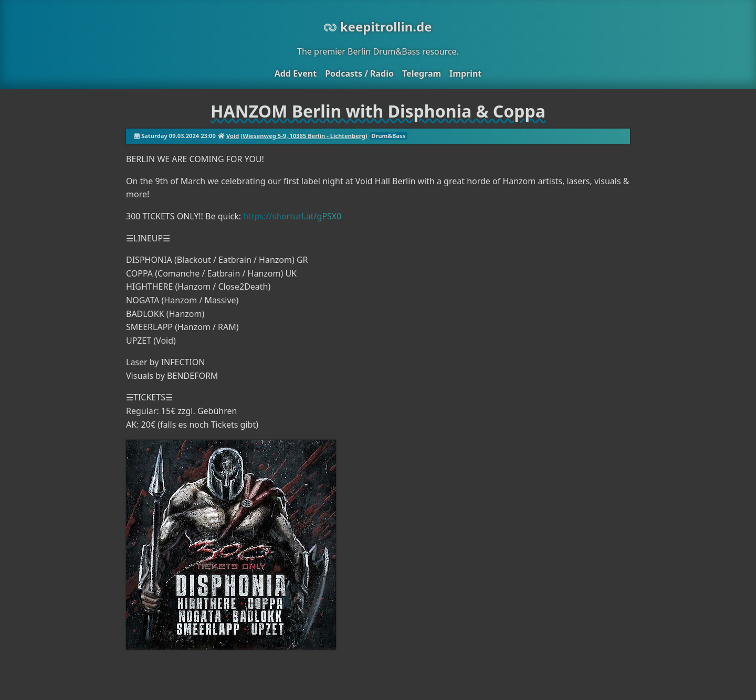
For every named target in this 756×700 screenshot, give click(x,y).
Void (233, 136)
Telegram (422, 73)
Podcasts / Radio (359, 73)
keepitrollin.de (378, 26)
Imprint (465, 73)
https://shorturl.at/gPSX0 (292, 216)
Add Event (296, 73)
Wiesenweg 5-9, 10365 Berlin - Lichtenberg (304, 136)
